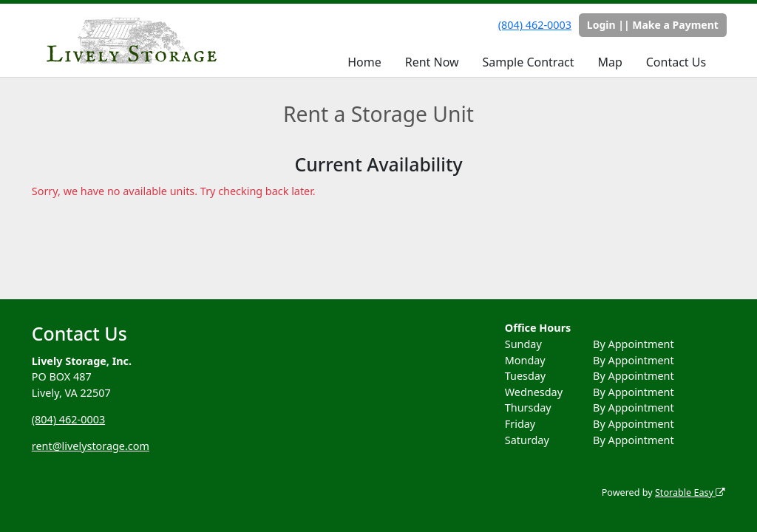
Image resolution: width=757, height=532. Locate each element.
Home (364, 62)
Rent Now (432, 62)
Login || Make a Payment (653, 25)
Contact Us (676, 62)
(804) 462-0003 (535, 25)
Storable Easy (690, 492)
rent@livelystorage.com (91, 446)
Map (610, 62)
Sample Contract (529, 62)
